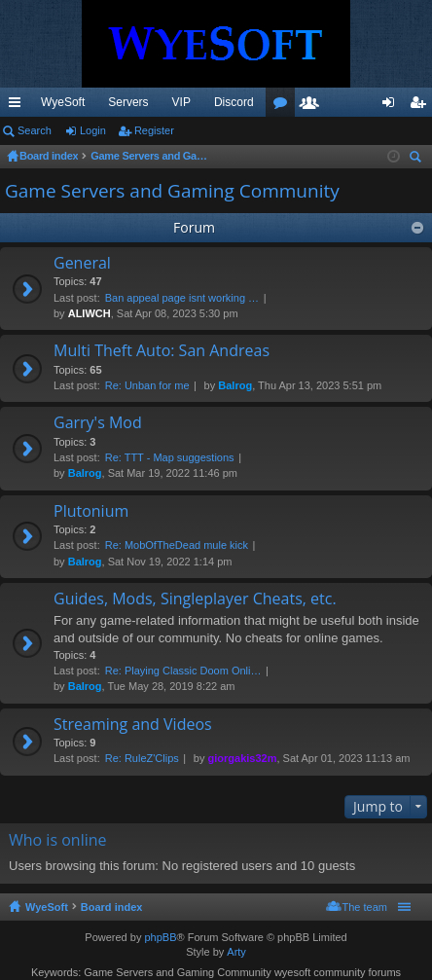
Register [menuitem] (422, 106)
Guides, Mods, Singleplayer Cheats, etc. (195, 599)
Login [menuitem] (393, 106)
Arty (236, 952)
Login (93, 130)
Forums (284, 106)
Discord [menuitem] (234, 102)
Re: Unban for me (147, 385)
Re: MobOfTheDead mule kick (177, 545)
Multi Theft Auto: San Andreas (162, 351)
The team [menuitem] (365, 907)
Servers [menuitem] (128, 102)
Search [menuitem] (417, 159)
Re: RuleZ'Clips (142, 758)
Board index (112, 907)
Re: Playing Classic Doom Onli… (183, 671)
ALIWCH (90, 313)
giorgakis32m (243, 758)
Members (313, 106)
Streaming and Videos (133, 725)
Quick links (18, 106)
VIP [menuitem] (181, 102)
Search (35, 130)
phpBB (160, 937)
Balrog (235, 385)
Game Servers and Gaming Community (172, 191)
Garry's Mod (98, 423)
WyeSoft (63, 102)
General (82, 264)
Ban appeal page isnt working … (182, 298)
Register (154, 130)
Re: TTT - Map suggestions (170, 457)
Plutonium (91, 512)
